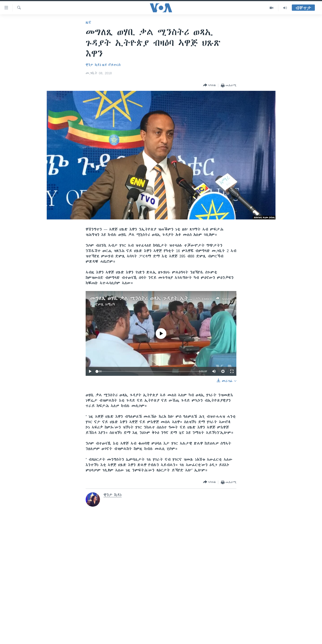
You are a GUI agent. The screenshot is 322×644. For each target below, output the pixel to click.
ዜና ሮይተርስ (111, 65)
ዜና (88, 22)
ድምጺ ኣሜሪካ (105, 304)
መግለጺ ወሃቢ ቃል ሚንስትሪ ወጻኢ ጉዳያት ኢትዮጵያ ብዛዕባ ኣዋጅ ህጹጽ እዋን (170, 298)
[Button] (209, 85)
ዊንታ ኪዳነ (93, 65)
